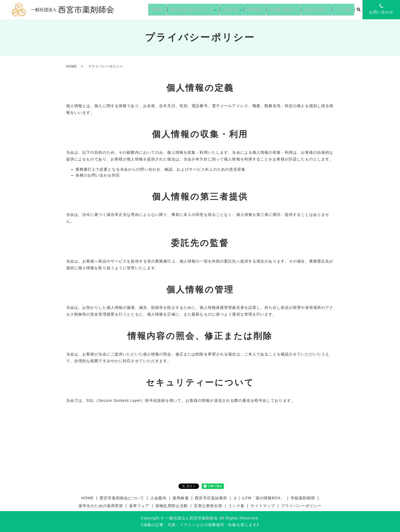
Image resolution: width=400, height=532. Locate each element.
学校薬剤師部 (303, 498)
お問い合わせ (381, 12)
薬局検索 (263, 9)
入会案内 (158, 498)
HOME (168, 9)
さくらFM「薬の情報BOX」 (259, 498)
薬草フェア (139, 506)
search (358, 10)
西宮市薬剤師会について (201, 9)
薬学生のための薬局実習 (101, 506)
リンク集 (344, 9)
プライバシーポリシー (301, 506)
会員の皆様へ (320, 9)
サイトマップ (263, 506)
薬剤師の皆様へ (290, 9)
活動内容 (239, 9)
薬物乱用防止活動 (172, 506)
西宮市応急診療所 (211, 498)
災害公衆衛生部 (208, 506)
